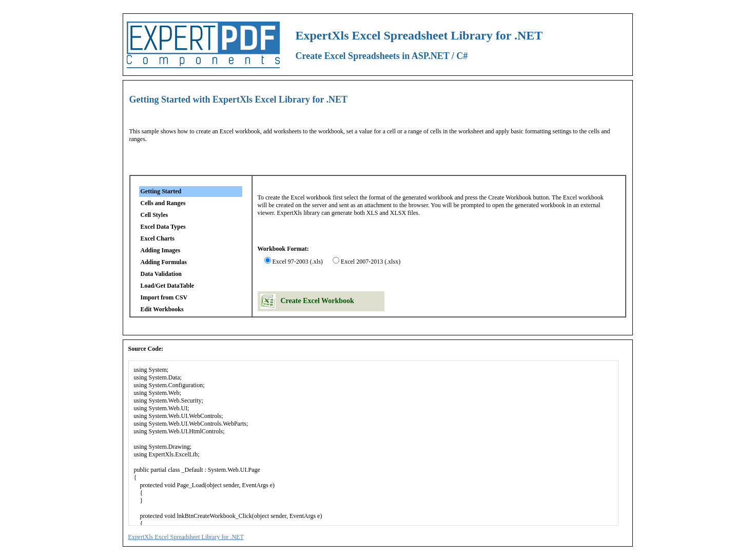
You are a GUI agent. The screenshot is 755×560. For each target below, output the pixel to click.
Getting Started (161, 191)
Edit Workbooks (162, 309)
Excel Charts (158, 238)
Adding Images (161, 250)
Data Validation (161, 274)
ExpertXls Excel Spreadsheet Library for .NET (186, 537)
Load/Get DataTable (168, 286)
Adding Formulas (164, 262)
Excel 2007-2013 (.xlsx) (371, 262)
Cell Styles (154, 215)
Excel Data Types (163, 227)
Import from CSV (164, 297)
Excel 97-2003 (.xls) (298, 262)
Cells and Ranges (163, 203)
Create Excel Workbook (317, 301)
